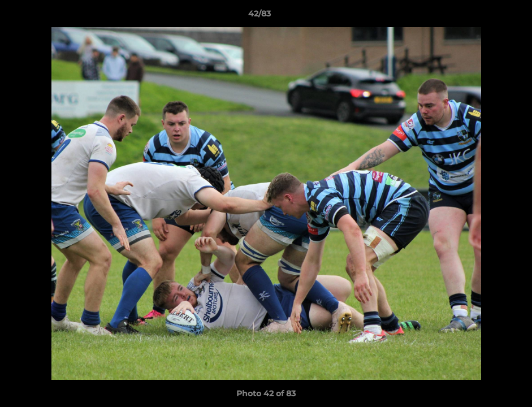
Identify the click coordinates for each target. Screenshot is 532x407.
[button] (485, 16)
